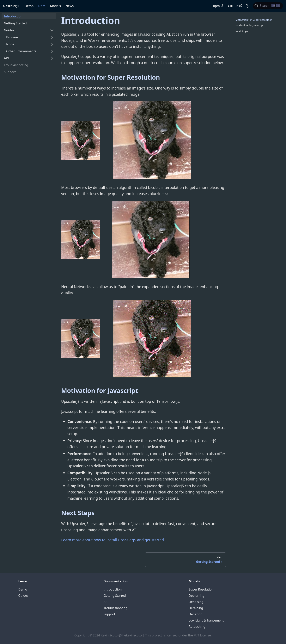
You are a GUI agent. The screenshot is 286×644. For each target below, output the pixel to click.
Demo (29, 6)
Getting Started (15, 23)
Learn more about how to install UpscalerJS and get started (113, 540)
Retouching (197, 627)
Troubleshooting (16, 65)
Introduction (13, 16)
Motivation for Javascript (250, 25)
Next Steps (242, 31)
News (70, 6)
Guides (9, 30)
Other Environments (21, 51)
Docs (42, 6)
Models (56, 6)
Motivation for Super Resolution (254, 20)
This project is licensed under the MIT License (178, 635)
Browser (12, 37)
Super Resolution (201, 589)
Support (10, 72)
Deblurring (197, 596)
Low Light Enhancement (206, 620)
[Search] (268, 6)
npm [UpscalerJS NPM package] (218, 6)
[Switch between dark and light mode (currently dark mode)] (247, 6)
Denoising (196, 602)
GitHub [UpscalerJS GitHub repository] (235, 6)
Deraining (196, 608)
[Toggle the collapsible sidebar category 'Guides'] (52, 30)
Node (10, 44)
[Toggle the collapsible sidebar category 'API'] (52, 58)
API (6, 58)
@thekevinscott (130, 635)
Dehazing (196, 614)
